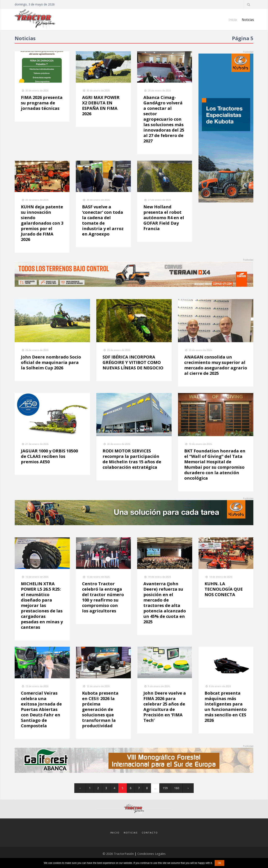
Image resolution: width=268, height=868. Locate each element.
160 (177, 789)
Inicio (232, 20)
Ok (219, 863)
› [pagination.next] (189, 789)
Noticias (248, 20)
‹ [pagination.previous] (79, 789)
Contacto (150, 837)
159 (165, 789)
